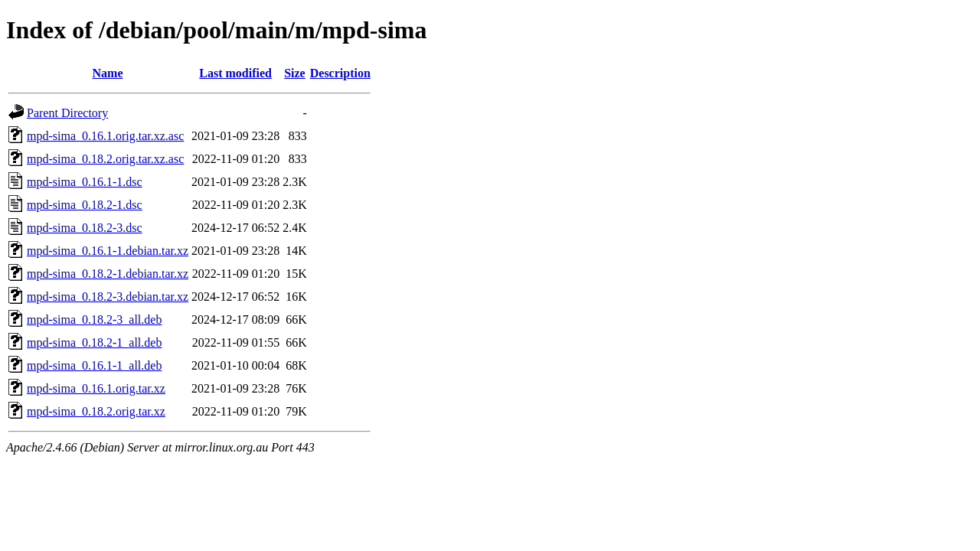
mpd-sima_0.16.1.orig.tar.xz (96, 388)
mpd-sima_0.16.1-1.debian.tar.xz (108, 251)
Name (108, 73)
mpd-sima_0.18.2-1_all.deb (94, 342)
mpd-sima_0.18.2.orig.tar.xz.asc (105, 159)
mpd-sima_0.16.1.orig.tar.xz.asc (105, 136)
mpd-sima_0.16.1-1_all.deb (94, 365)
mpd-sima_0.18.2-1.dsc (85, 205)
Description (340, 73)
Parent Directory (67, 113)
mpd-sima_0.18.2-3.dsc (85, 228)
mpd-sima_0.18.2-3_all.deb (94, 320)
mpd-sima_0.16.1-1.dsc (85, 182)
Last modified (235, 73)
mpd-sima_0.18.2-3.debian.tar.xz (108, 297)
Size (295, 73)
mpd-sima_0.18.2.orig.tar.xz (96, 411)
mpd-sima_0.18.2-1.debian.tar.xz (108, 274)
